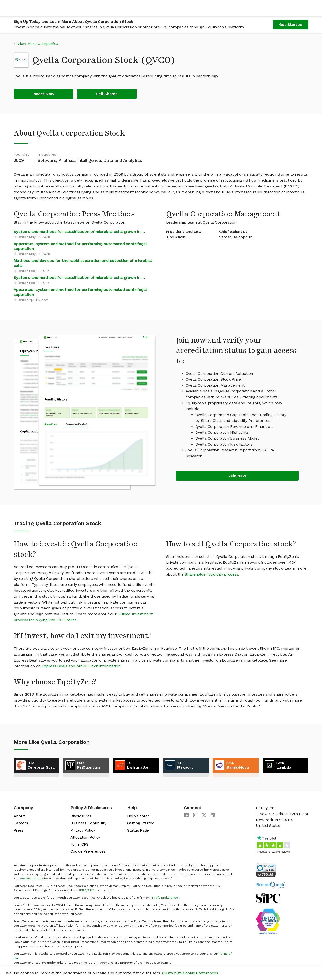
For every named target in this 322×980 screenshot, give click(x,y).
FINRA (82, 890)
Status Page (138, 830)
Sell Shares (107, 94)
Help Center (138, 816)
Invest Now (43, 94)
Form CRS (80, 844)
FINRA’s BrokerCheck (165, 898)
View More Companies (38, 44)
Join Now (237, 476)
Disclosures (81, 816)
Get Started (291, 24)
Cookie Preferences (88, 851)
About (19, 816)
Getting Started (141, 823)
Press (19, 830)
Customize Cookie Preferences (190, 973)
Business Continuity (88, 823)
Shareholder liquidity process (211, 574)
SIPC (91, 890)
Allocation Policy (85, 837)
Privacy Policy (83, 830)
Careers (21, 823)
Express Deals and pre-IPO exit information (81, 666)
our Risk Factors (32, 879)
